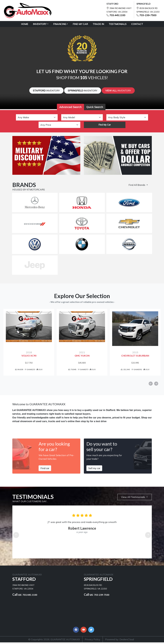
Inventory (40, 24)
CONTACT (137, 24)
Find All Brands (138, 185)
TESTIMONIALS (118, 24)
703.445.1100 (117, 15)
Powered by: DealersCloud (120, 641)
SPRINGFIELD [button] (83, 91)
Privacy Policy (93, 641)
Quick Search (95, 107)
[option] (29, 343)
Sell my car (94, 470)
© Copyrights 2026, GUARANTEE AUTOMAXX (54, 641)
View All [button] (118, 91)
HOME (25, 24)
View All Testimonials (135, 499)
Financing (60, 24)
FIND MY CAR (80, 24)
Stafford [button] (46, 91)
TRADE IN (98, 24)
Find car (45, 470)
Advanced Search (70, 107)
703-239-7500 (148, 15)
